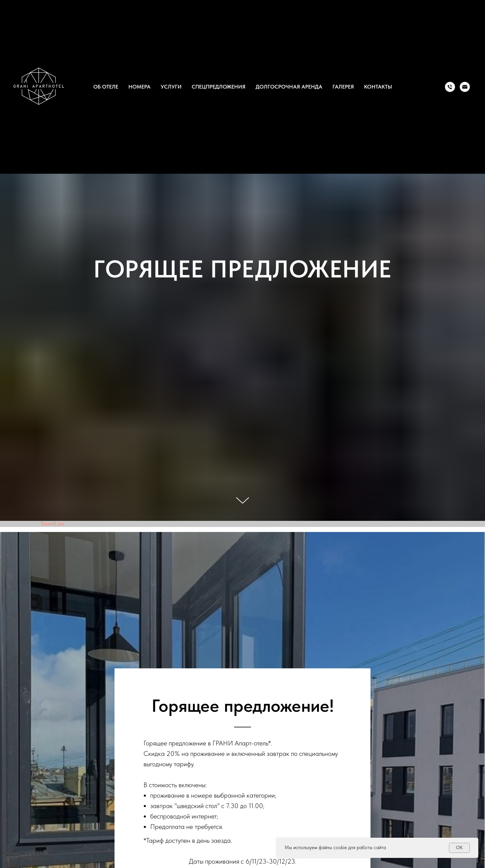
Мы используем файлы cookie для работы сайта (335, 847)
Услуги (171, 87)
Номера (139, 87)
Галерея (343, 87)
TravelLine (52, 524)
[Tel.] (450, 87)
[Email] (465, 87)
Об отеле (106, 87)
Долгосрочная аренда (289, 87)
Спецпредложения (219, 87)
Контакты (378, 87)
